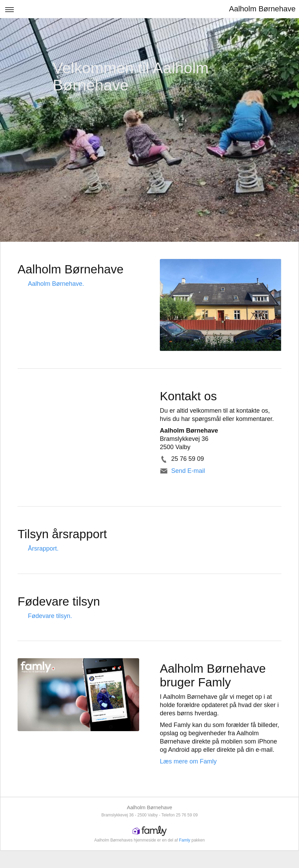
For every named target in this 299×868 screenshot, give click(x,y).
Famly (185, 840)
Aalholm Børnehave (262, 9)
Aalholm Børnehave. (56, 284)
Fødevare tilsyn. (50, 616)
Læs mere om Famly (188, 761)
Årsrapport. (43, 549)
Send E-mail (188, 471)
